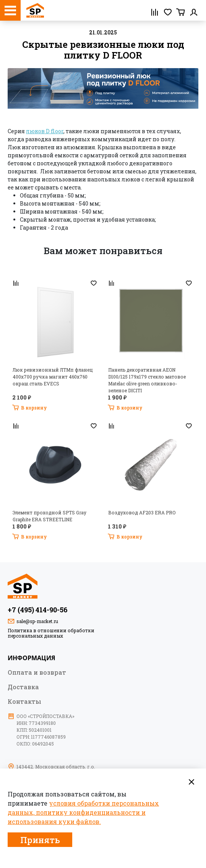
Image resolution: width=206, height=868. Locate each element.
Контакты (24, 701)
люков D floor (45, 131)
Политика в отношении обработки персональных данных (51, 633)
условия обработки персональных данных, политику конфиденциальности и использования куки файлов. (83, 812)
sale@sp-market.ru (37, 621)
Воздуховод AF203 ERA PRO (142, 512)
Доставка (23, 687)
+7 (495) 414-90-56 (38, 610)
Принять (40, 840)
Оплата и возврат (37, 672)
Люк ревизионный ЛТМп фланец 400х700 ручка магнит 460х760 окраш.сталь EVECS (53, 377)
